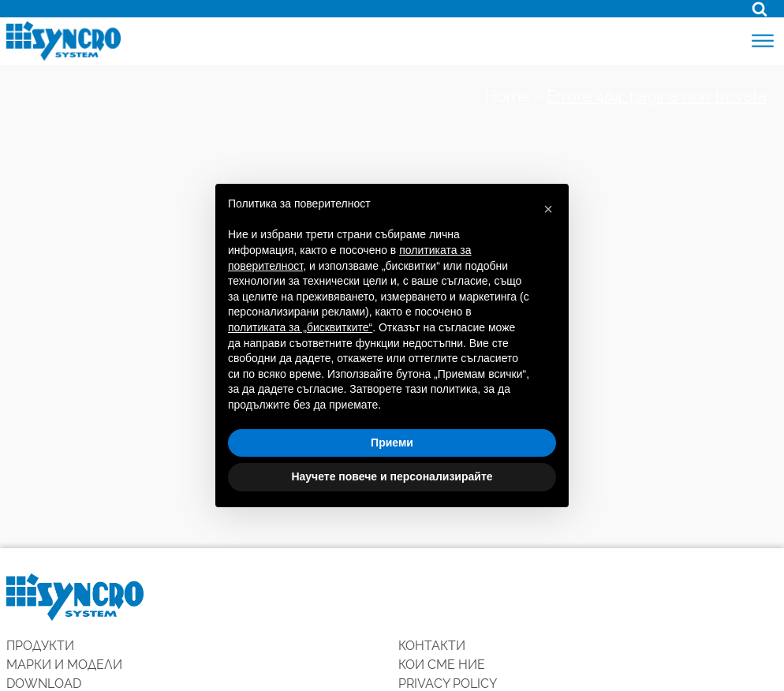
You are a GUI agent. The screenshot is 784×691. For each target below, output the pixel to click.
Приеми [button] (392, 443)
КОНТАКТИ (432, 646)
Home (508, 96)
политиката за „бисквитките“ (300, 327)
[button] (548, 209)
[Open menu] (763, 41)
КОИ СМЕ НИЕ (442, 665)
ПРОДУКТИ (40, 646)
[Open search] (760, 9)
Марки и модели (64, 665)
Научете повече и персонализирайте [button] (392, 476)
